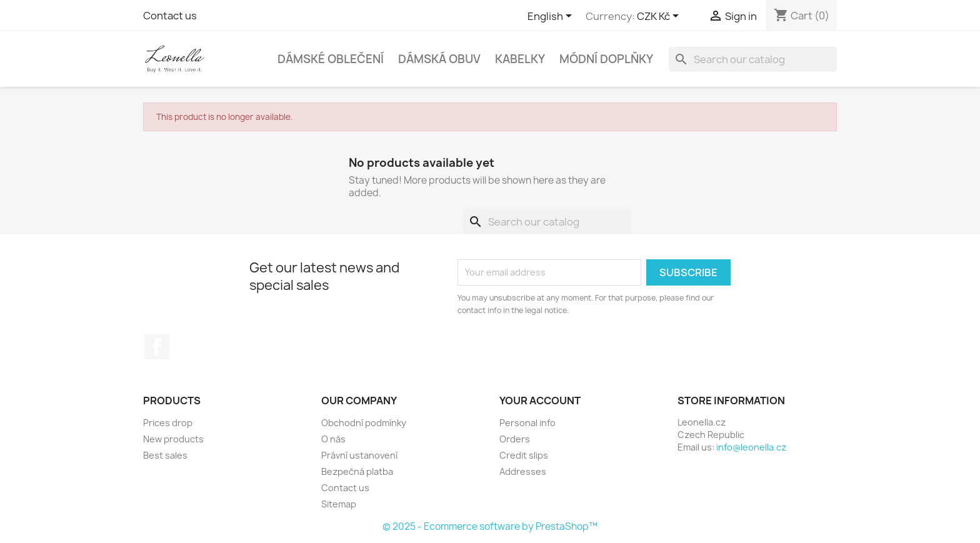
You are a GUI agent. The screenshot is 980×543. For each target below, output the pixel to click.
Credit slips (524, 455)
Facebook (157, 347)
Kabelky (520, 59)
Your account (540, 401)
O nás (333, 439)
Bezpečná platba (357, 471)
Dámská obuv (439, 59)
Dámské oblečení (331, 59)
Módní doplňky (606, 59)
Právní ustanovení (359, 455)
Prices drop (168, 423)
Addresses (523, 471)
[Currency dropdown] (660, 17)
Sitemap (339, 504)
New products (173, 439)
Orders (515, 439)
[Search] (753, 59)
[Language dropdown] (552, 17)
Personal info (527, 423)
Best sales (165, 455)
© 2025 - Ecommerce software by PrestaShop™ (490, 526)
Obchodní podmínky (364, 423)
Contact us (170, 16)
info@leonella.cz (751, 447)
